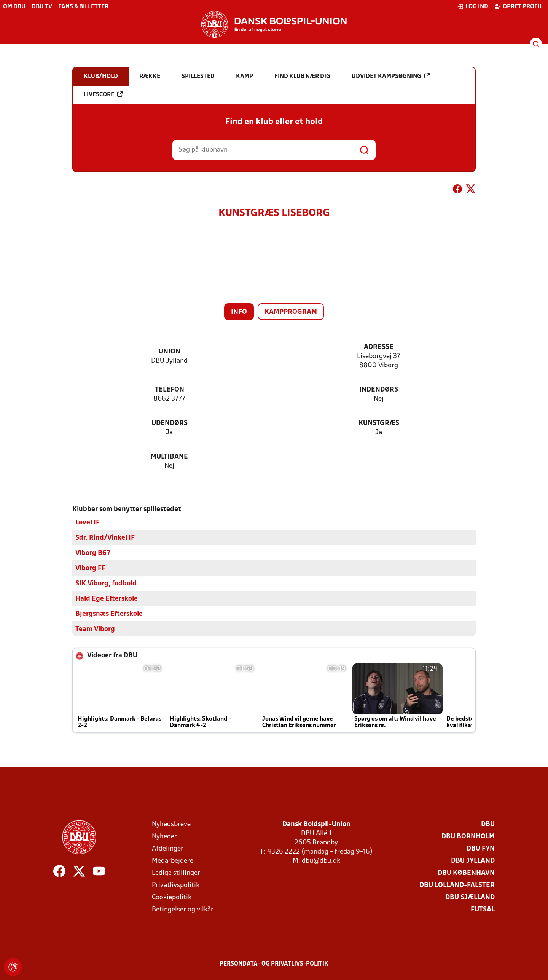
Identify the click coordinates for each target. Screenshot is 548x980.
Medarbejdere (173, 861)
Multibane (169, 457)
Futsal (483, 909)
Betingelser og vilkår (183, 909)
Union (170, 352)
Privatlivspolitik (176, 885)
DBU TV (42, 7)
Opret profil (519, 6)
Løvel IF (88, 522)
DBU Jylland (473, 861)
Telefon (170, 390)
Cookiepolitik (172, 897)
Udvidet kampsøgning (391, 76)
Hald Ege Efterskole (107, 599)
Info (239, 312)
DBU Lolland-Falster (457, 885)
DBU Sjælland (470, 897)
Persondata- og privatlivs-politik (274, 964)
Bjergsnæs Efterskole (109, 614)
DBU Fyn (481, 848)
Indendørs (379, 390)
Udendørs (170, 423)
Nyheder (164, 836)
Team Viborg (95, 629)
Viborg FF (90, 568)
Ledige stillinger (176, 873)
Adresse (379, 347)
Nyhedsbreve (171, 824)
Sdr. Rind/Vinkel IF (105, 538)
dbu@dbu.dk (321, 861)
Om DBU (14, 7)
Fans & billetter (83, 7)
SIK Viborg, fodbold (106, 583)
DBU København (466, 873)
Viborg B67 (93, 553)
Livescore (103, 94)
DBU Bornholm (468, 836)
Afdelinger (168, 848)
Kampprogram (291, 312)
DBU (488, 824)
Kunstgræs (379, 423)
